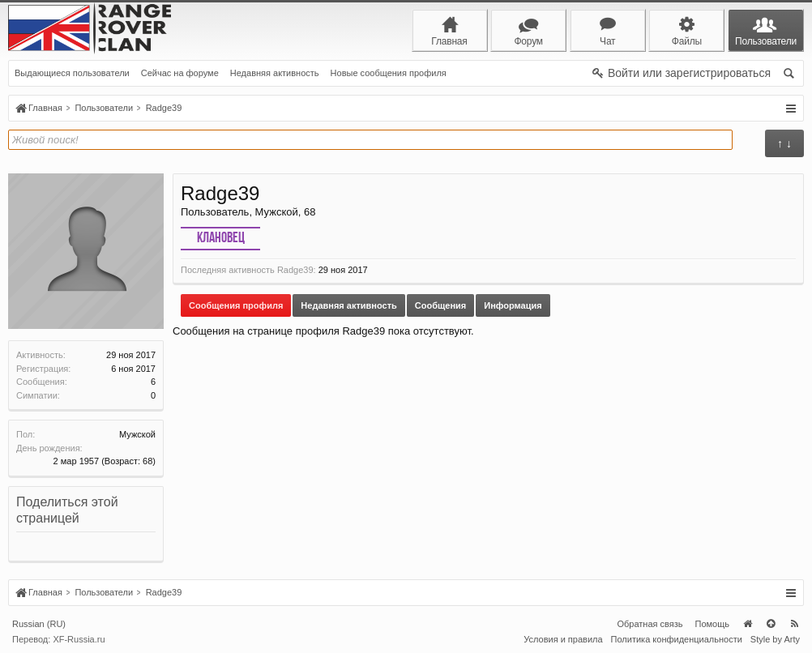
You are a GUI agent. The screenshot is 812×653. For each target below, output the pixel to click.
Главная (747, 624)
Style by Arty (775, 639)
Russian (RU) (39, 624)
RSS (794, 624)
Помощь (713, 624)
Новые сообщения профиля (389, 73)
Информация (513, 305)
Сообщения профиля (236, 305)
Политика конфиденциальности (677, 639)
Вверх (771, 624)
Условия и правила (563, 639)
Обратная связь (650, 624)
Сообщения (440, 305)
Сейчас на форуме (180, 73)
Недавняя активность (275, 73)
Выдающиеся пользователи (72, 73)
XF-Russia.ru (79, 639)
